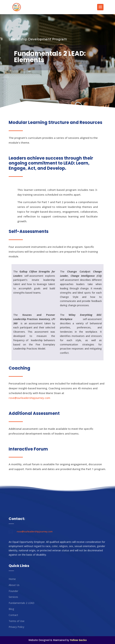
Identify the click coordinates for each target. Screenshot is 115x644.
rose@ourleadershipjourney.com (29, 398)
